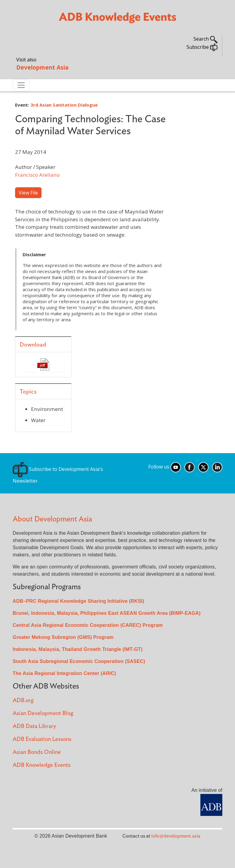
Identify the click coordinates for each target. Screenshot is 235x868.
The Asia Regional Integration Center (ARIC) (64, 673)
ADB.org (23, 700)
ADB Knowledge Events (42, 765)
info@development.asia (176, 836)
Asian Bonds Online (37, 752)
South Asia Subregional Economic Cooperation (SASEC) (79, 661)
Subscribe (202, 47)
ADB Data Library (34, 726)
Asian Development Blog (43, 713)
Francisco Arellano (37, 175)
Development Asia (42, 67)
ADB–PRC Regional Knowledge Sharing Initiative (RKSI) (78, 601)
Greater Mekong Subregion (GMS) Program (63, 637)
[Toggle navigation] (21, 85)
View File (28, 193)
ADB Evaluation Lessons (42, 739)
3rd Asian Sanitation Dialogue (64, 105)
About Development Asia (52, 519)
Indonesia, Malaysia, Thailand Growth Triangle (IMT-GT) (78, 649)
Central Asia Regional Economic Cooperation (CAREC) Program (88, 625)
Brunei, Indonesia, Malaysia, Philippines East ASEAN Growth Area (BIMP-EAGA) (107, 613)
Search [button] (205, 39)
